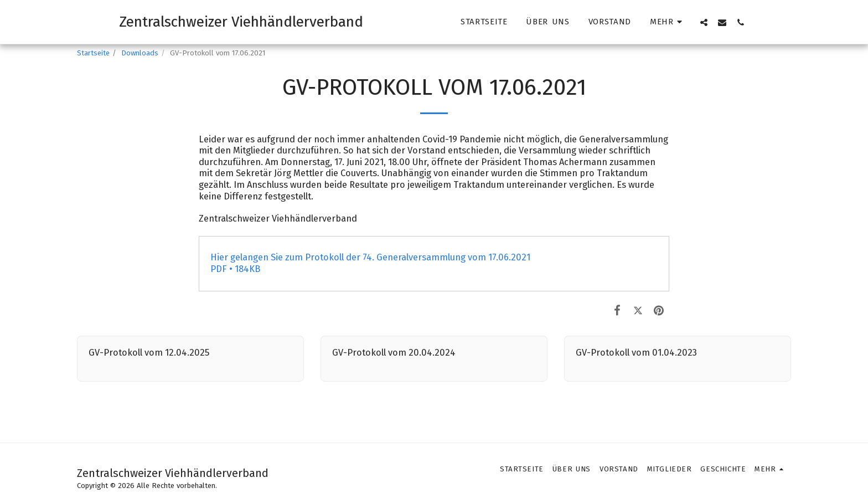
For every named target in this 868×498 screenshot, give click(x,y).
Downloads (140, 53)
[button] (704, 22)
